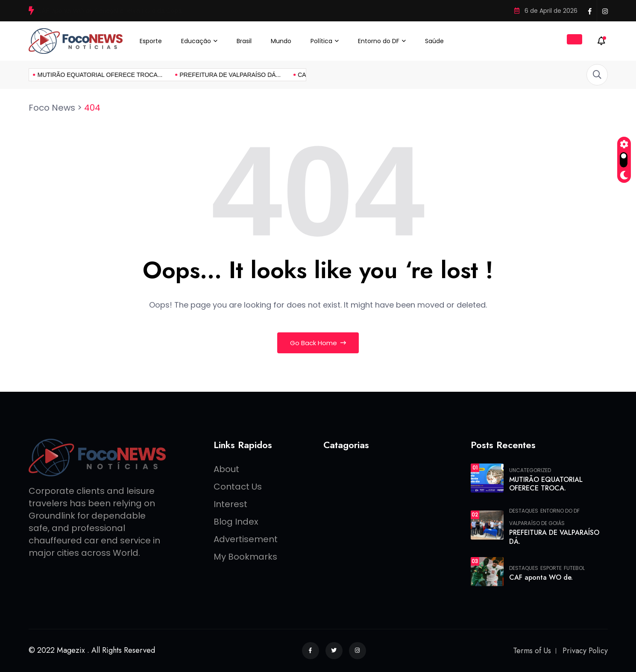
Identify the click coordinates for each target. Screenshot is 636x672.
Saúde (434, 41)
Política (321, 41)
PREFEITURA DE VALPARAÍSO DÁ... (166, 75)
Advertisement (246, 539)
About (226, 469)
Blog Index (236, 522)
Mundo (281, 41)
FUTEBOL (574, 568)
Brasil (244, 41)
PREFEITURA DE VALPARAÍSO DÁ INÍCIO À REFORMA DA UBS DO (138, 10)
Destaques (524, 511)
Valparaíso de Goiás (537, 523)
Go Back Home (318, 343)
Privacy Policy (585, 651)
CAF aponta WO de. (541, 577)
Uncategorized (530, 470)
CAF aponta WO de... (261, 75)
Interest (230, 504)
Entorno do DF (379, 41)
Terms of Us (532, 651)
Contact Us (238, 487)
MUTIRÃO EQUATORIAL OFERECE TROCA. (546, 484)
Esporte (151, 41)
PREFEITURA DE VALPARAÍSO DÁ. (554, 537)
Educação (196, 41)
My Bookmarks (245, 557)
